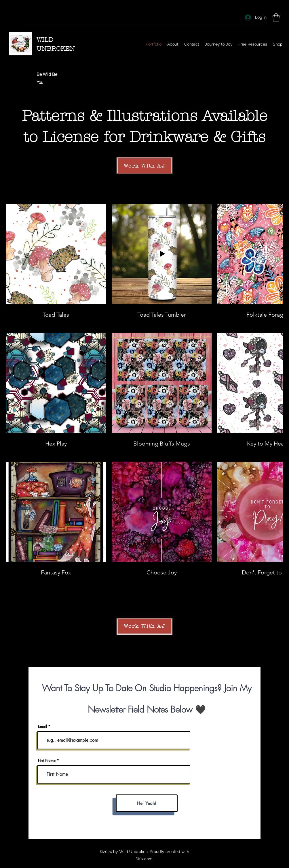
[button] (276, 17)
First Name (47, 761)
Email (42, 727)
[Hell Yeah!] (147, 803)
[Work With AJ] (144, 166)
